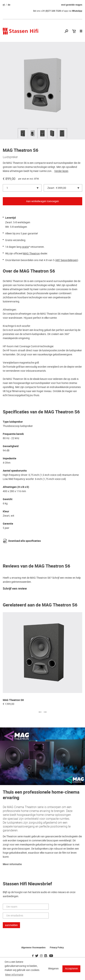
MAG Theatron (31, 253)
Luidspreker (10, 157)
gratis (25, 247)
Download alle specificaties (25, 541)
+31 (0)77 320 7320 (51, 11)
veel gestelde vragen (72, 5)
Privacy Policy (57, 948)
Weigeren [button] (53, 969)
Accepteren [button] (71, 969)
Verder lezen (61, 171)
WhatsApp (77, 11)
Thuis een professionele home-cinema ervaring (41, 795)
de (9, 5)
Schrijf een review (15, 589)
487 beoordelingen (67, 260)
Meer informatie (12, 864)
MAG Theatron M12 (14, 700)
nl (4, 5)
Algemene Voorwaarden (33, 948)
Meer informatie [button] (14, 975)
